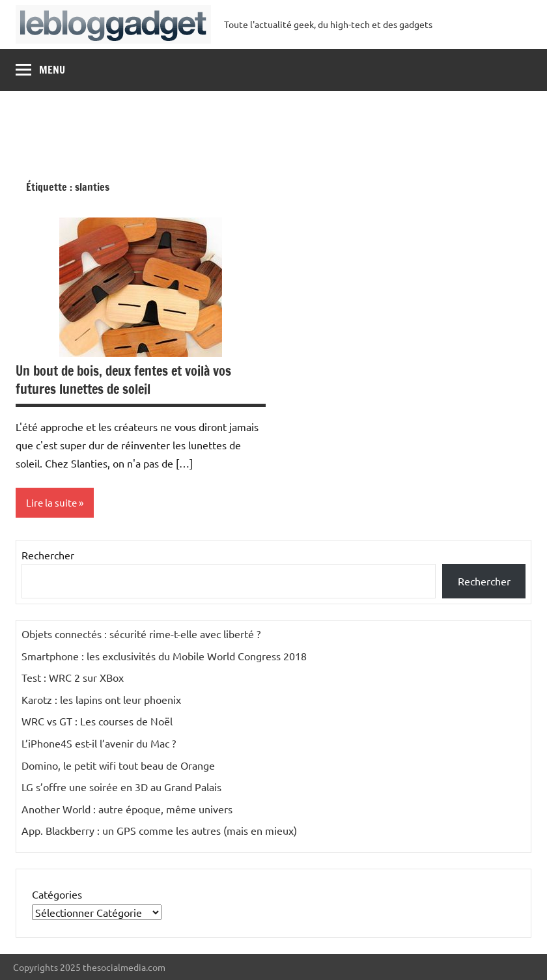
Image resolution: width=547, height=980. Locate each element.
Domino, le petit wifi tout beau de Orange (118, 765)
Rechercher (48, 555)
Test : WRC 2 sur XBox (73, 677)
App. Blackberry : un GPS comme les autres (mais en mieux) (159, 830)
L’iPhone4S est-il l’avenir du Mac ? (99, 743)
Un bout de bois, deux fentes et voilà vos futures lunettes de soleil (123, 380)
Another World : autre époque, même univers (127, 809)
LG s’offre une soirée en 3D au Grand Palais (121, 787)
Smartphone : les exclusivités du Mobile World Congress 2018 (164, 656)
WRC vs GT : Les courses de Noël (97, 721)
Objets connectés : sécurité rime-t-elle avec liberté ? (141, 634)
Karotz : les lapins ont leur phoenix (101, 699)
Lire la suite (51, 502)
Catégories (57, 894)
